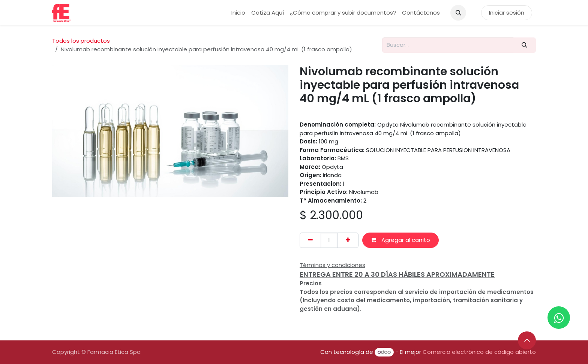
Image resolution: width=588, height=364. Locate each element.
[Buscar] (525, 45)
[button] (458, 13)
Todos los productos (81, 41)
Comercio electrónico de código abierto (479, 352)
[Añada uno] (348, 240)
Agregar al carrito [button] (400, 240)
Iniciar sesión (507, 13)
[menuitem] (238, 13)
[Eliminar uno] (310, 240)
